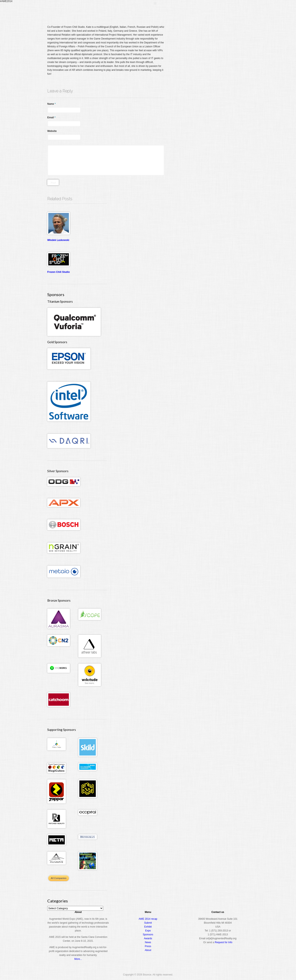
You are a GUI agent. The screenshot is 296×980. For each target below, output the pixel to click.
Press (148, 946)
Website (52, 131)
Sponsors (148, 935)
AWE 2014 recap (148, 919)
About (231, 11)
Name (51, 104)
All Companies (59, 878)
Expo (203, 11)
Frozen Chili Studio (58, 272)
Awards (217, 11)
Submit (148, 923)
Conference (186, 11)
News (148, 942)
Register (168, 11)
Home (155, 11)
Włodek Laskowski (58, 240)
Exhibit (148, 927)
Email (51, 117)
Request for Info (224, 942)
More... (78, 959)
